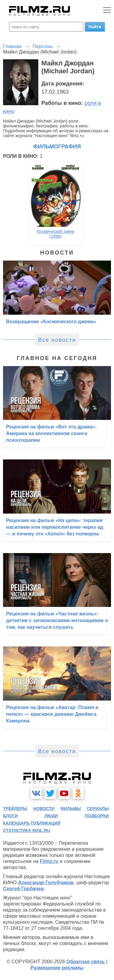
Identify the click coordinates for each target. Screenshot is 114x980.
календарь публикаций (32, 823)
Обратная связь (86, 962)
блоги (10, 816)
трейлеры (15, 809)
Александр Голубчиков (46, 883)
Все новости (57, 340)
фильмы (71, 809)
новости (44, 809)
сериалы (98, 809)
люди (51, 816)
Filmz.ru (49, 861)
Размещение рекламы (57, 968)
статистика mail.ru (27, 830)
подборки (97, 816)
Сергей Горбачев (23, 889)
